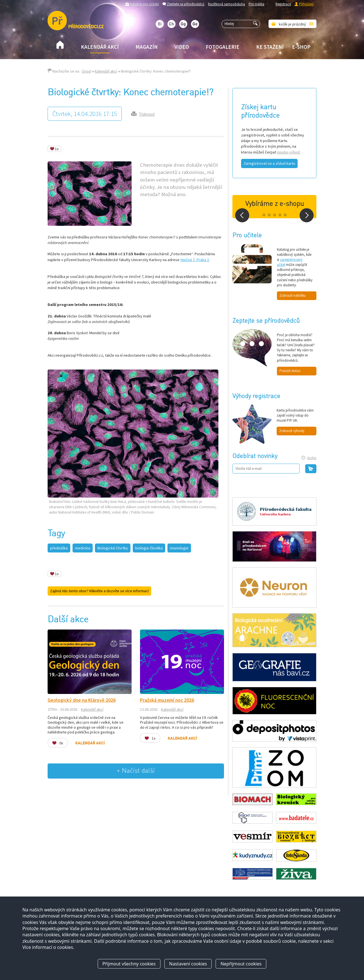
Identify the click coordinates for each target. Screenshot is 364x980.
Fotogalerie (223, 47)
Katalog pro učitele (144, 4)
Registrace (283, 4)
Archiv (312, 458)
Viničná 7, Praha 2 (195, 260)
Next (307, 215)
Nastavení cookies (188, 964)
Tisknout (147, 114)
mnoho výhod (288, 152)
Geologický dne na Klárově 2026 (82, 700)
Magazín (147, 47)
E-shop (301, 47)
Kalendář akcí (100, 47)
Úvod (86, 71)
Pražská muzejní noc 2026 (167, 700)
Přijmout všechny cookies (129, 964)
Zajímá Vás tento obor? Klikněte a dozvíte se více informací (99, 591)
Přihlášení (306, 4)
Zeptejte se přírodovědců (186, 4)
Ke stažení (270, 47)
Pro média (256, 4)
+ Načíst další (136, 771)
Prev (242, 215)
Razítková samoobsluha (227, 4)
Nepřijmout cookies (241, 964)
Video (182, 47)
